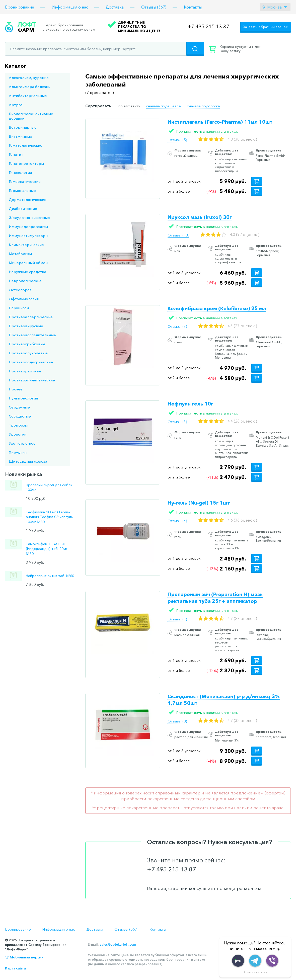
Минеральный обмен (28, 263)
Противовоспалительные (32, 335)
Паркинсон (19, 308)
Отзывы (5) (177, 140)
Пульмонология (23, 398)
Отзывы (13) (178, 235)
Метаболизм (20, 254)
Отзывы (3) (177, 422)
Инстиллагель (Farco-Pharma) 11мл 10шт (220, 122)
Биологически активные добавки (31, 116)
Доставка (115, 7)
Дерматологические (28, 199)
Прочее (16, 389)
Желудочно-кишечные (29, 218)
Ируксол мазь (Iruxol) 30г (200, 217)
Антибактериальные (28, 96)
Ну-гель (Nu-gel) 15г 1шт (199, 503)
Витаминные (20, 136)
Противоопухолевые (28, 353)
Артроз (16, 105)
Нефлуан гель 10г (190, 404)
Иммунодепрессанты (28, 227)
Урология (18, 434)
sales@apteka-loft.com (118, 944)
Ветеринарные (23, 127)
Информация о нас (70, 7)
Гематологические (26, 145)
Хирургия (18, 452)
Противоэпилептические (32, 380)
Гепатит (16, 154)
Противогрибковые (27, 344)
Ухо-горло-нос (22, 443)
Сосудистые (20, 416)
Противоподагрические (31, 362)
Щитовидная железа (28, 461)
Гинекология (20, 172)
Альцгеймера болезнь (29, 87)
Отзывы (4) (177, 521)
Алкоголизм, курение (29, 78)
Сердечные (19, 407)
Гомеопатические (25, 181)
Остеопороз (20, 290)
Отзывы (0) (177, 721)
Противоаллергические (31, 317)
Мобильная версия (27, 957)
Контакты (193, 7)
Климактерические (26, 245)
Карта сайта (15, 968)
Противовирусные (26, 326)
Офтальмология (24, 299)
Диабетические (23, 209)
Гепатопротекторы (26, 163)
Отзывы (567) (154, 7)
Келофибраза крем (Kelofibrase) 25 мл (217, 308)
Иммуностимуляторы (28, 236)
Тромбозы (18, 425)
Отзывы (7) (177, 326)
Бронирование (20, 7)
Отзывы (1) (177, 619)
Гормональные (22, 190)
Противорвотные (25, 371)
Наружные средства (27, 272)
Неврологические (25, 281)
